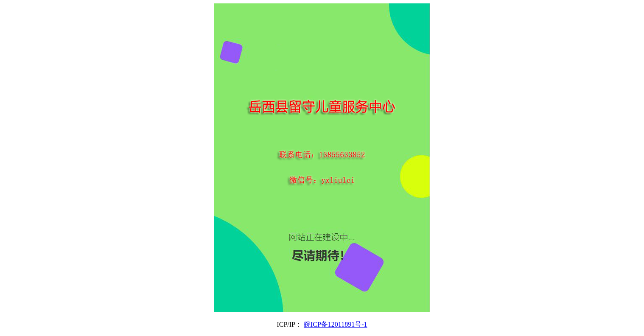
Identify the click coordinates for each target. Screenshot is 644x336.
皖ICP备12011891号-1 (336, 324)
